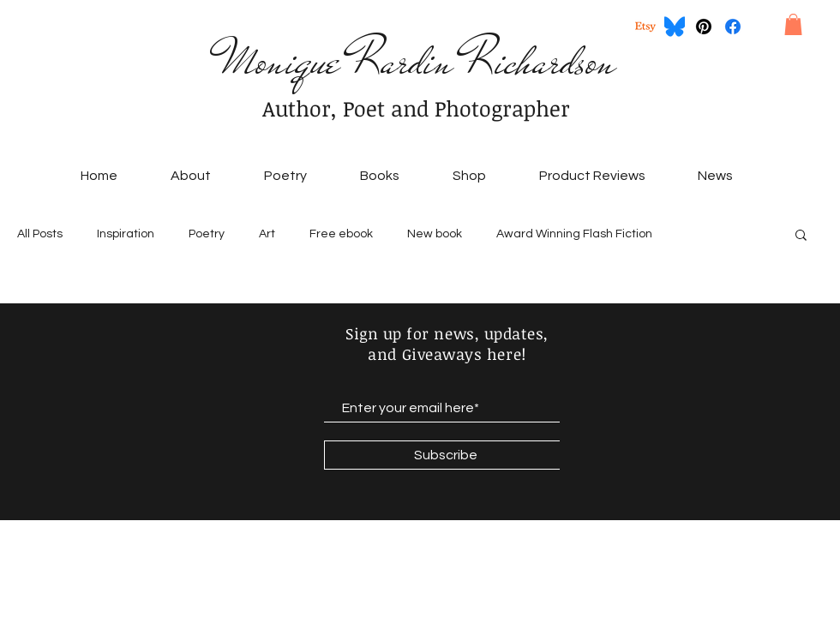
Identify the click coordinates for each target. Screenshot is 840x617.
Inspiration (126, 234)
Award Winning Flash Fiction (574, 234)
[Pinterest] (704, 27)
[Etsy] (645, 27)
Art (267, 234)
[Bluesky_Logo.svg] (675, 27)
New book (435, 234)
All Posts (40, 234)
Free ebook (341, 234)
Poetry (207, 234)
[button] (793, 24)
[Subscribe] (445, 455)
